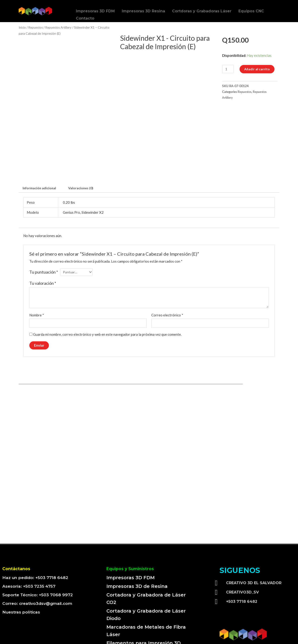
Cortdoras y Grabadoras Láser (202, 10)
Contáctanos (18, 536)
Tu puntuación (44, 239)
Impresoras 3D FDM (95, 10)
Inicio (23, 27)
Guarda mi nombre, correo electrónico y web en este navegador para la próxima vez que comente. (107, 302)
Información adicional (40, 155)
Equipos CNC (251, 10)
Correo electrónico (167, 282)
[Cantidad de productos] (228, 69)
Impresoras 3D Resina (143, 10)
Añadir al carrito (259, 69)
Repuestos (37, 27)
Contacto (85, 14)
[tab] (40, 155)
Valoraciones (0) (84, 155)
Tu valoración (43, 251)
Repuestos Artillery (61, 27)
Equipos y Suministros (134, 536)
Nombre (37, 282)
